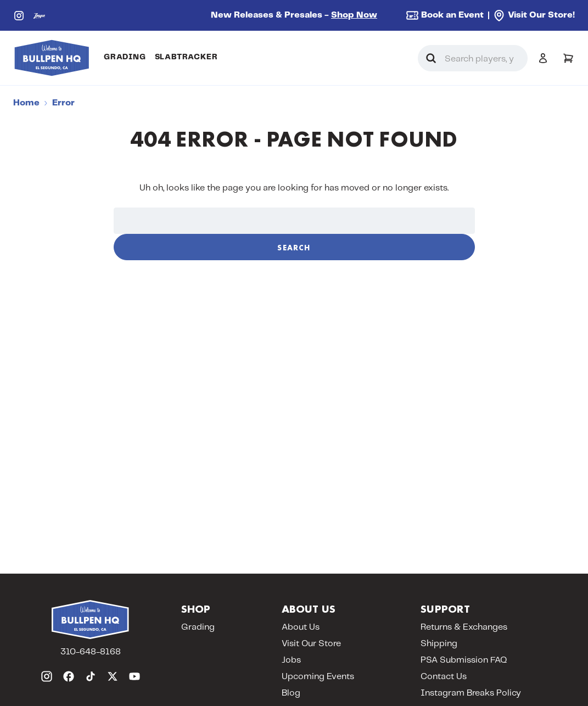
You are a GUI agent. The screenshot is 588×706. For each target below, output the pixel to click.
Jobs (291, 660)
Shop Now (354, 15)
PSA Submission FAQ (464, 660)
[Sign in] (543, 58)
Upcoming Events (318, 677)
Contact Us (444, 677)
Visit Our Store (311, 644)
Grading (125, 57)
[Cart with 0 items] (568, 58)
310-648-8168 (91, 652)
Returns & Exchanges (464, 627)
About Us (301, 627)
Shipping (439, 644)
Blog (291, 693)
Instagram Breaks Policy (471, 693)
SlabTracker (186, 57)
